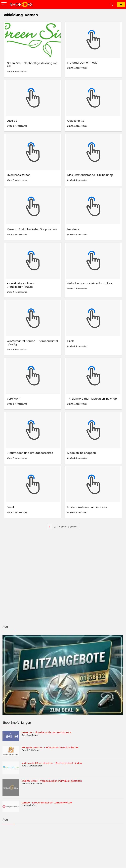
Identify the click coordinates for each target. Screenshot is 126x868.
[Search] (111, 4)
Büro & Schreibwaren (32, 766)
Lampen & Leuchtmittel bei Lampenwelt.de (47, 803)
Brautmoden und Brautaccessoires (30, 453)
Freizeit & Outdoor (30, 750)
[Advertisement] (63, 843)
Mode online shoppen (82, 453)
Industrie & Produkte (32, 783)
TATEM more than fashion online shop (92, 399)
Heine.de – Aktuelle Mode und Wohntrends (47, 732)
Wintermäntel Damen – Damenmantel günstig (32, 343)
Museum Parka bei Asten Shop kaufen (32, 229)
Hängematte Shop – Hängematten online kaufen (50, 748)
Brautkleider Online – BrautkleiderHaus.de (21, 285)
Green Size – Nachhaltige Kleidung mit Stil (32, 65)
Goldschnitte (76, 121)
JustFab (12, 121)
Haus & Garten (29, 805)
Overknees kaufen (19, 175)
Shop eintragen (121, 4)
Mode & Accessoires (17, 72)
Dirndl (11, 507)
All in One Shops (30, 735)
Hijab (71, 341)
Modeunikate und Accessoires (87, 507)
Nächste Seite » (68, 527)
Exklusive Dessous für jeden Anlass (90, 283)
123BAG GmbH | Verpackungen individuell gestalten (52, 781)
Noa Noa (73, 229)
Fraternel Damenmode (82, 63)
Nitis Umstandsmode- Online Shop (90, 175)
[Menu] (4, 4)
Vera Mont (14, 399)
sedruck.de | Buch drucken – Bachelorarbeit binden (52, 763)
